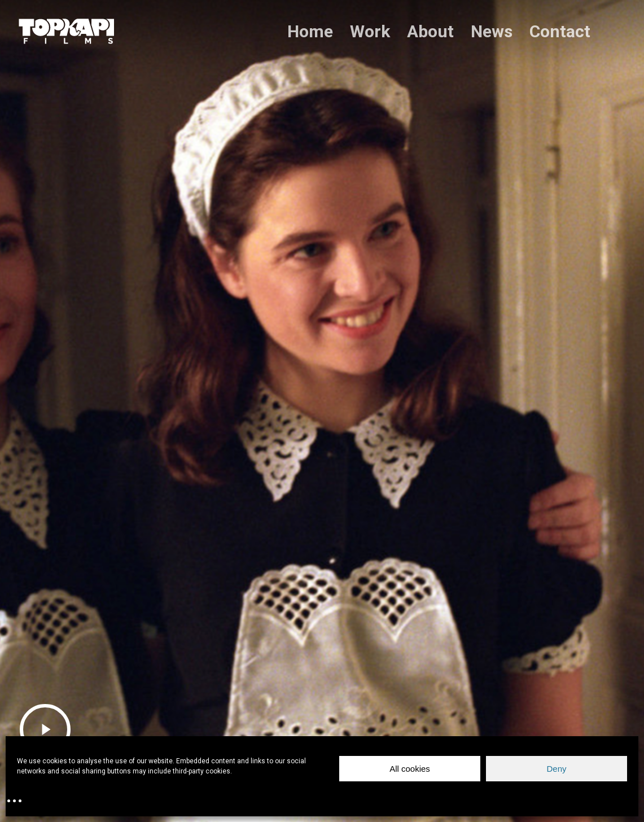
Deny (556, 769)
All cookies (410, 769)
